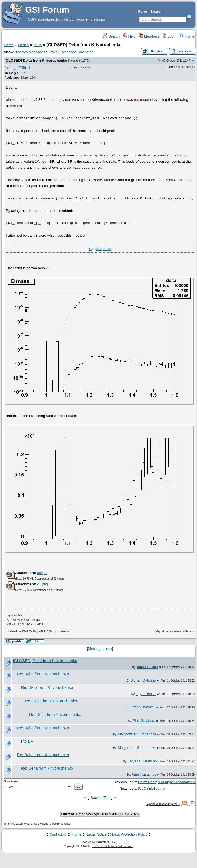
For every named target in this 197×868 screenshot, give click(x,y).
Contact (56, 834)
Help (129, 36)
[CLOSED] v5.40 (151, 788)
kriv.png (43, 573)
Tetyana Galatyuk (142, 761)
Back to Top (100, 798)
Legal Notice (97, 834)
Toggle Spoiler (100, 249)
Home (187, 36)
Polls (53, 52)
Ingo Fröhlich (21, 68)
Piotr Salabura (144, 721)
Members (149, 36)
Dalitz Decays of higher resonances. (167, 782)
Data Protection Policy (130, 834)
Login (169, 36)
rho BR (27, 741)
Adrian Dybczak (144, 680)
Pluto (38, 45)
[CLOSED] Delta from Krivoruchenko (36, 60)
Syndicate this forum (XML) (162, 804)
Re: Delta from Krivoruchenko (43, 674)
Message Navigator (77, 52)
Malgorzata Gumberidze (137, 734)
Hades (23, 45)
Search (111, 36)
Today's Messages (30, 52)
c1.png (42, 584)
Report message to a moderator (175, 631)
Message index (100, 649)
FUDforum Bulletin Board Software (113, 846)
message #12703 (79, 61)
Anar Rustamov (144, 774)
